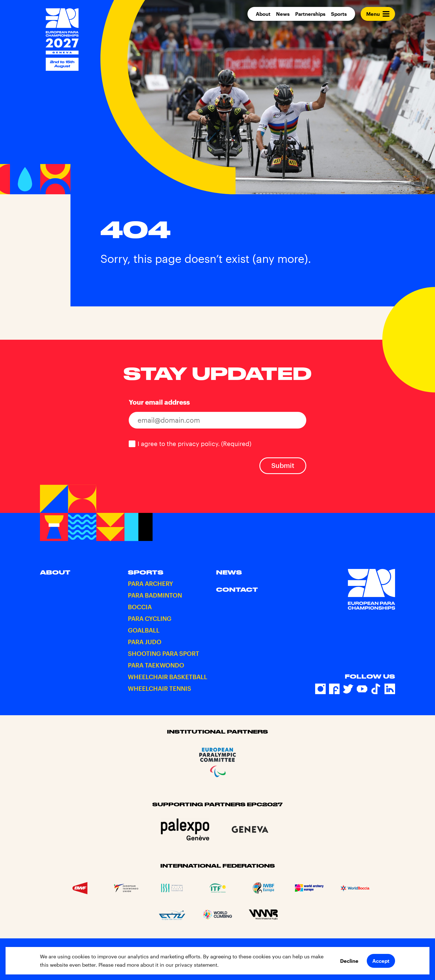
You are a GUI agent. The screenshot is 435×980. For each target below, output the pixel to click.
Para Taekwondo (156, 665)
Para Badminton (155, 595)
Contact (237, 589)
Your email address (159, 402)
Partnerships (310, 14)
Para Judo (145, 642)
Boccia (140, 607)
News (283, 14)
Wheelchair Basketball (168, 677)
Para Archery (151, 583)
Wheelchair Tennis (160, 688)
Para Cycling (150, 618)
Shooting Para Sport (164, 653)
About (263, 14)
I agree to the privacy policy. (194, 444)
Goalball (144, 630)
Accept (381, 961)
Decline (349, 961)
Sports (339, 14)
